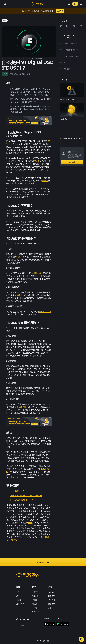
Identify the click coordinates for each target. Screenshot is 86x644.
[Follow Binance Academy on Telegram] (24, 619)
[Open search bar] (68, 4)
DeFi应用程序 (45, 312)
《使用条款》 (44, 537)
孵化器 (34, 600)
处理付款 (37, 273)
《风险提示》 (14, 540)
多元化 (19, 197)
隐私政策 (52, 596)
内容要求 (52, 604)
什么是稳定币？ (17, 491)
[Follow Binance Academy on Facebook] (17, 619)
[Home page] (37, 4)
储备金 (36, 161)
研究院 (34, 608)
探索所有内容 (43, 562)
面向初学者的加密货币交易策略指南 (26, 496)
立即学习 (60, 11)
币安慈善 (35, 596)
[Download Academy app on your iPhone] (50, 624)
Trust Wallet (36, 612)
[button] (81, 4)
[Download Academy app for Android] (63, 624)
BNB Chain (40, 189)
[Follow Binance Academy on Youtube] (28, 619)
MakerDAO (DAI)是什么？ (22, 500)
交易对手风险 (20, 407)
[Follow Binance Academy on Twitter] (21, 619)
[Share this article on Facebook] (67, 26)
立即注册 (72, 162)
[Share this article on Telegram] (74, 26)
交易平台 (35, 592)
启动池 (34, 604)
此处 (30, 523)
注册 (75, 4)
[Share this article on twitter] (61, 26)
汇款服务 (20, 257)
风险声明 (52, 600)
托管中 (45, 181)
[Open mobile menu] (81, 4)
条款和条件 (52, 592)
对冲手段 (18, 295)
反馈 (50, 608)
